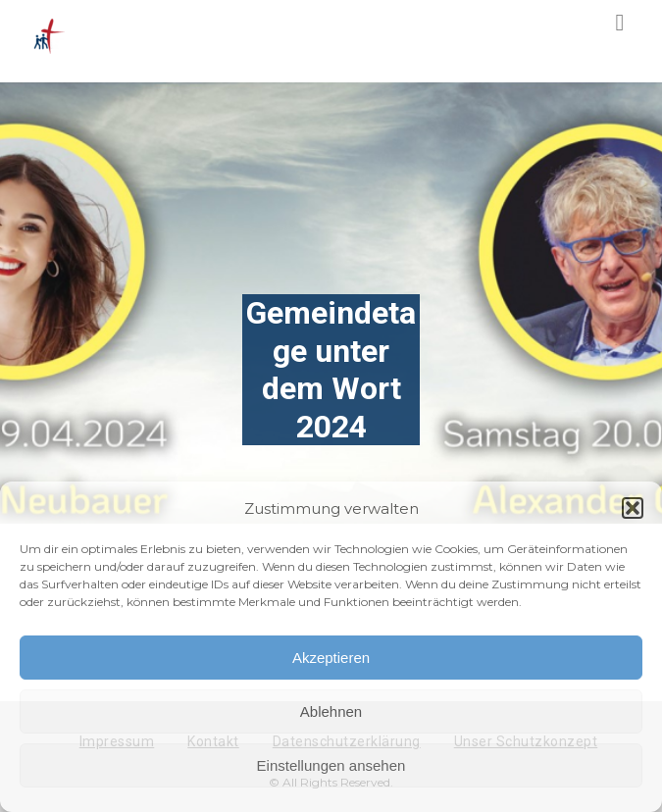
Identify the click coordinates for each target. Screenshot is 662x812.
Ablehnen (331, 711)
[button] (633, 508)
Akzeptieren (331, 658)
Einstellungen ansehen (331, 765)
